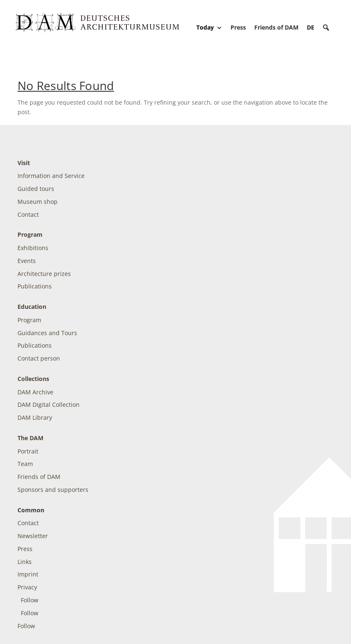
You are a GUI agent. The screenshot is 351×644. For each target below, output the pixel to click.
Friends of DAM (276, 27)
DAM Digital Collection (49, 405)
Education (32, 307)
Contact (28, 214)
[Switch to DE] (311, 27)
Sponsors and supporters (53, 490)
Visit (24, 163)
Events (27, 261)
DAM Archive (35, 392)
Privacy (27, 587)
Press (238, 27)
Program (30, 234)
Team (25, 464)
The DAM (30, 438)
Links (25, 562)
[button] (326, 28)
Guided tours (36, 189)
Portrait (28, 451)
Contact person (39, 358)
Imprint (28, 574)
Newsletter (33, 536)
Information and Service (51, 176)
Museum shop (38, 202)
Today (209, 28)
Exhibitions (33, 248)
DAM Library (35, 417)
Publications (35, 286)
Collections (33, 379)
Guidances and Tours (47, 333)
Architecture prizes (44, 274)
